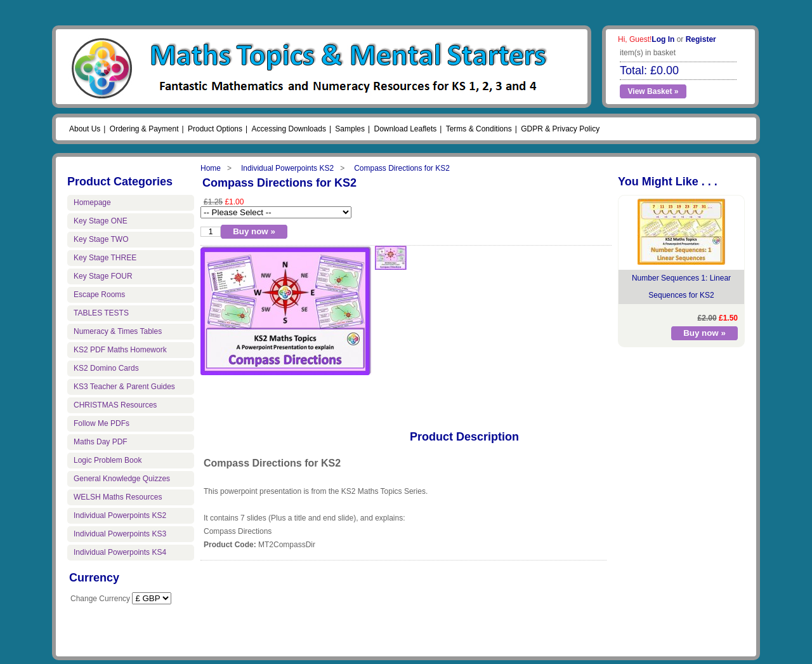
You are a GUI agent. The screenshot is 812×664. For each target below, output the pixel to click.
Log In (663, 39)
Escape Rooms (99, 295)
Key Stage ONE (101, 221)
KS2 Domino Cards (106, 368)
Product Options (215, 129)
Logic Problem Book (108, 460)
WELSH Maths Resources (118, 497)
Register (701, 39)
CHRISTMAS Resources (115, 405)
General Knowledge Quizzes (122, 479)
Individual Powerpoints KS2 (287, 168)
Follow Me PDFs (101, 423)
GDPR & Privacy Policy (560, 129)
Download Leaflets (405, 129)
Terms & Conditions (479, 129)
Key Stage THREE (105, 258)
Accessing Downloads (288, 129)
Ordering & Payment (144, 129)
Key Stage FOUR (103, 276)
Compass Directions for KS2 (402, 168)
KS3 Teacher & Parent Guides (124, 387)
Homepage (92, 203)
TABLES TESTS (101, 313)
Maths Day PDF (101, 442)
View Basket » (653, 91)
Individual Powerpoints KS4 (120, 552)
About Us (85, 129)
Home (211, 168)
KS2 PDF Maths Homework (120, 350)
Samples (350, 129)
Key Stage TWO (101, 239)
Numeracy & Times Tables (118, 331)
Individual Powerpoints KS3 (120, 534)
